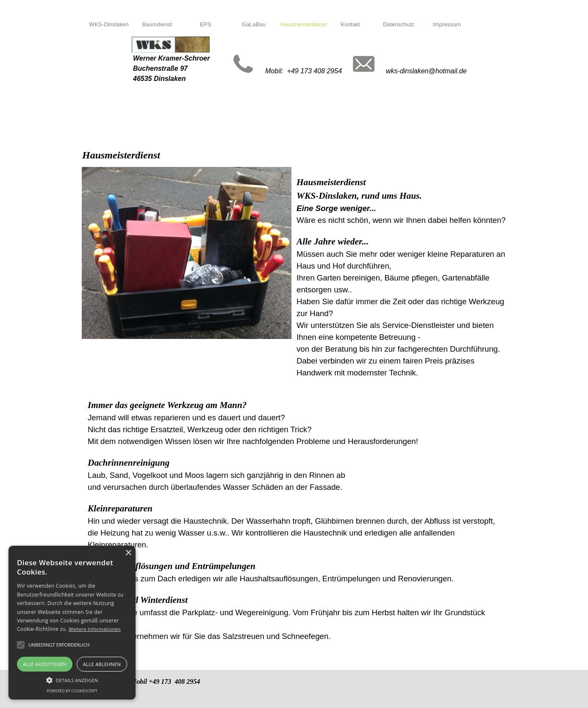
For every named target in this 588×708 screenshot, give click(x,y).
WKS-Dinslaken (109, 24)
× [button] (128, 553)
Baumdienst (157, 24)
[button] (72, 679)
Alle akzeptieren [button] (45, 664)
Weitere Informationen (95, 629)
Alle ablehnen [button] (102, 664)
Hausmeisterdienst (303, 24)
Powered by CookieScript (72, 691)
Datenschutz (399, 24)
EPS (206, 24)
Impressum (447, 24)
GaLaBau (254, 24)
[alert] (72, 623)
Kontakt (350, 24)
